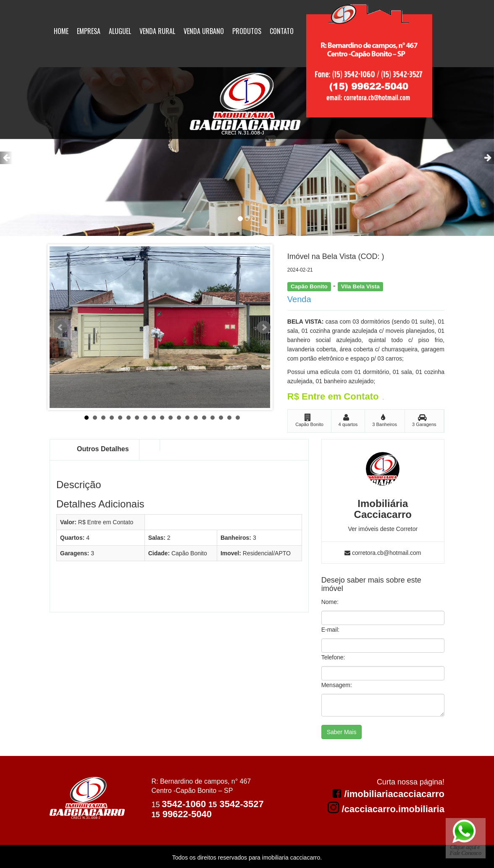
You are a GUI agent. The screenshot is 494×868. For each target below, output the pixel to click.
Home (61, 31)
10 (162, 418)
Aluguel (120, 31)
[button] (6, 158)
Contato (282, 31)
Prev (60, 327)
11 (171, 418)
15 (204, 418)
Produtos (247, 31)
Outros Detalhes (103, 449)
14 (196, 418)
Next (264, 327)
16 (213, 418)
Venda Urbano (204, 31)
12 (179, 418)
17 (221, 418)
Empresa (89, 31)
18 (229, 418)
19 (238, 418)
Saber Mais (342, 732)
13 (187, 418)
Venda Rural (157, 31)
